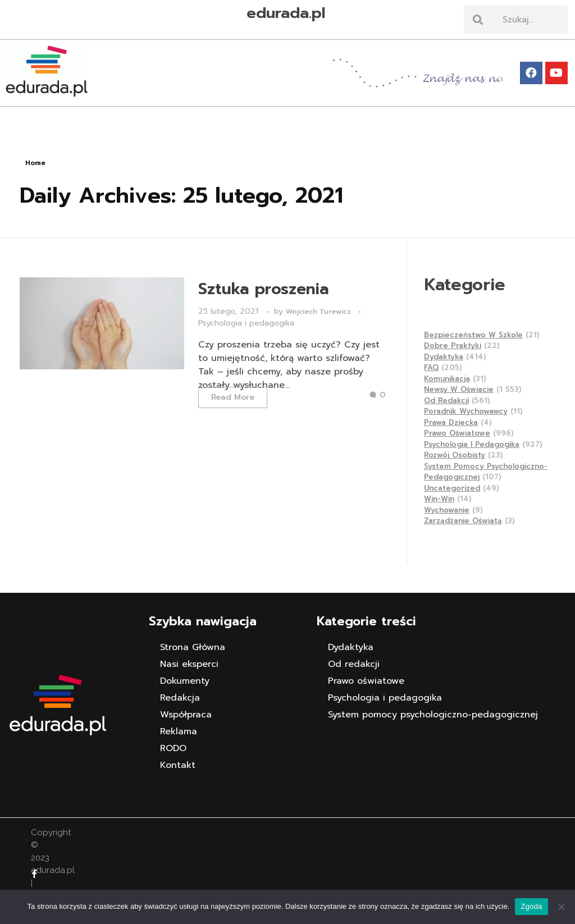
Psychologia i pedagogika (246, 323)
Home (35, 163)
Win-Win (439, 499)
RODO (173, 748)
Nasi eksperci (189, 664)
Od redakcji (446, 401)
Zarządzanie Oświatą (463, 521)
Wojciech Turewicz (320, 312)
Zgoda (531, 906)
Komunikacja (447, 379)
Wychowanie (447, 510)
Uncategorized (452, 488)
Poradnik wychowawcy (466, 411)
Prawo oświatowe (457, 433)
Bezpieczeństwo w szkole (473, 335)
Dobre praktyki (453, 346)
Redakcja (180, 698)
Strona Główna (193, 647)
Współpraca (186, 715)
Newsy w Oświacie (459, 389)
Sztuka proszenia (264, 289)
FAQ (431, 367)
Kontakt (178, 765)
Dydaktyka (444, 357)
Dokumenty (185, 681)
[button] (288, 115)
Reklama (179, 731)
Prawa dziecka (451, 422)
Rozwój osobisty (455, 455)
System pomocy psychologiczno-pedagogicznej (433, 715)
